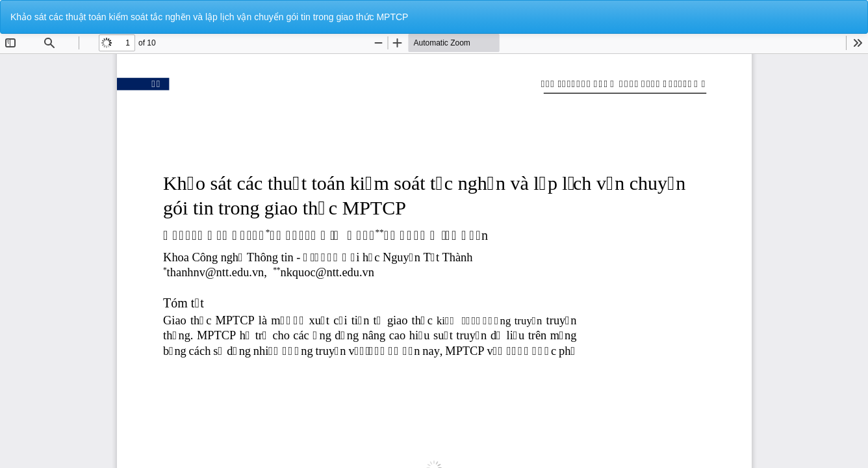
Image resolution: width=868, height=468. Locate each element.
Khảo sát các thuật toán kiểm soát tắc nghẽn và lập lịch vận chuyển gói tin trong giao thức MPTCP (209, 17)
